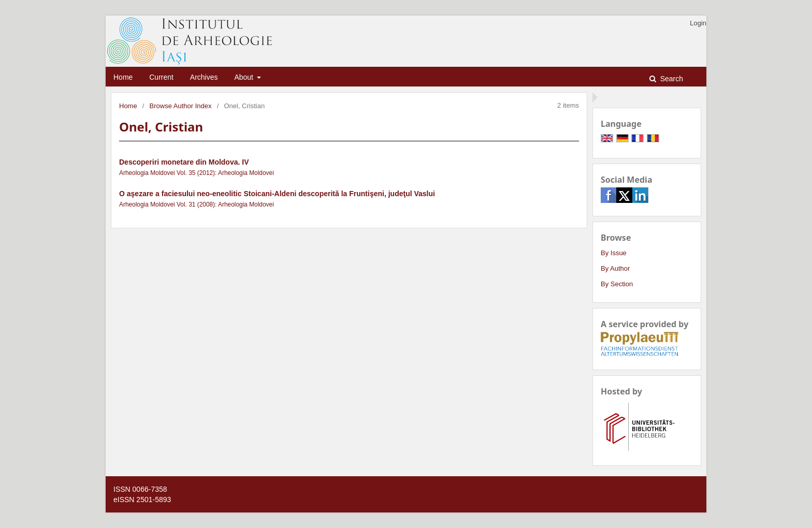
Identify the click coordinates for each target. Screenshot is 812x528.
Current (161, 77)
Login (698, 23)
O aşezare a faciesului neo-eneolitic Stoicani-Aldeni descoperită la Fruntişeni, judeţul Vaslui (277, 194)
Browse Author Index (181, 106)
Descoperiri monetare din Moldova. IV (184, 162)
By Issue (614, 253)
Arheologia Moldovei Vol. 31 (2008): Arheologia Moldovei (197, 204)
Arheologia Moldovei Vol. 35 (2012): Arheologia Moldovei (197, 173)
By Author (615, 268)
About (244, 77)
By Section (617, 284)
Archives (204, 77)
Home (123, 77)
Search (671, 79)
